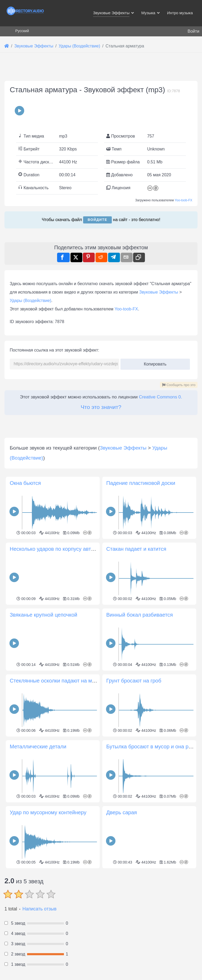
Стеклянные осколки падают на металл (58, 681)
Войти (193, 31)
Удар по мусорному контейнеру (48, 812)
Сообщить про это (179, 385)
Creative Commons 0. (160, 397)
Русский (22, 31)
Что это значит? (101, 407)
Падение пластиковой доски (141, 483)
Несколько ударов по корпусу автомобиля (61, 549)
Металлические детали (38, 747)
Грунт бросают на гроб (134, 681)
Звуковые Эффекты (159, 292)
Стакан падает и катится (136, 549)
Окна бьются (25, 483)
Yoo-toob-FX (183, 200)
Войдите (97, 220)
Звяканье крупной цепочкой (44, 615)
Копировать (153, 362)
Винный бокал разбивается (140, 615)
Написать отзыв (39, 909)
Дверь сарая (122, 812)
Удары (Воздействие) (31, 301)
